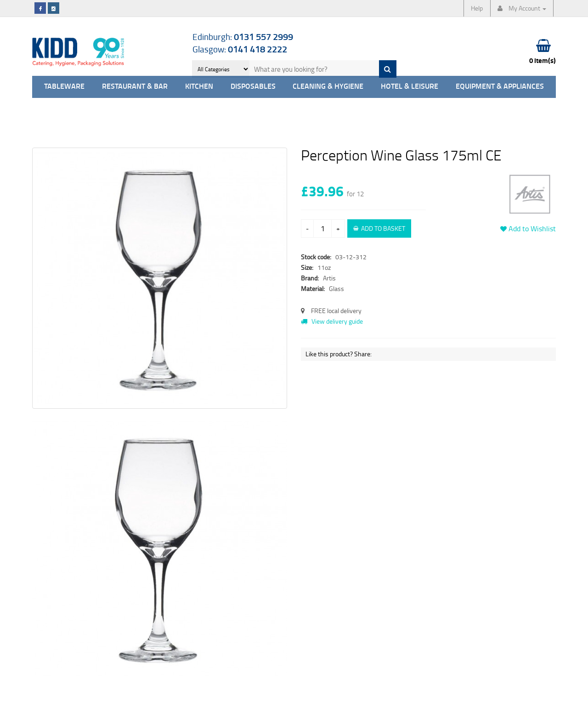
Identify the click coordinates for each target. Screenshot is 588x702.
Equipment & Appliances (500, 87)
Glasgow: (240, 49)
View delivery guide (332, 321)
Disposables (253, 87)
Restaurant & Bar (135, 87)
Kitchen (199, 87)
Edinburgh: (243, 37)
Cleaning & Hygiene (328, 87)
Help (477, 8)
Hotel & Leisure (410, 87)
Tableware (64, 87)
